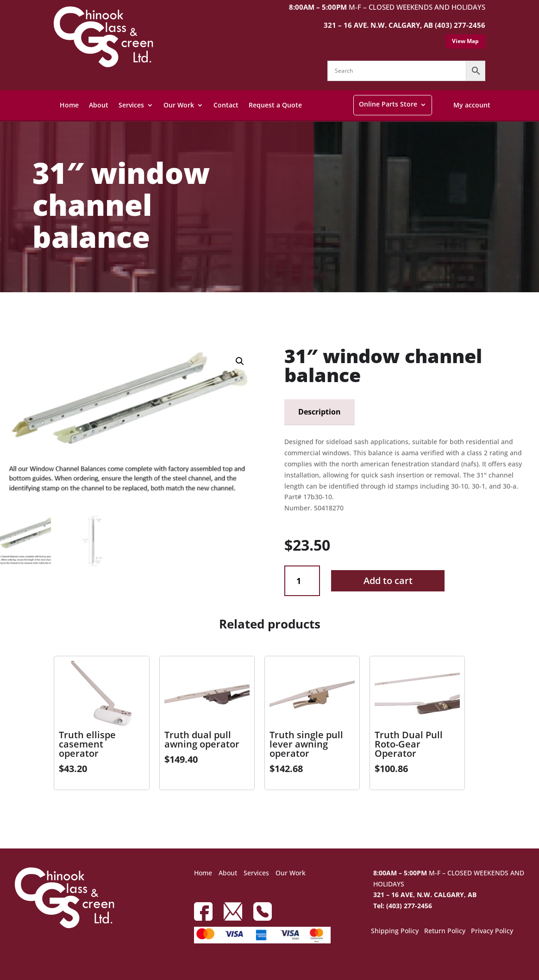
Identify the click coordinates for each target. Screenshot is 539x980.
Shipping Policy (395, 931)
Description (320, 412)
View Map (465, 41)
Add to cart (388, 581)
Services (131, 105)
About (99, 105)
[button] (240, 361)
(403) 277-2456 (460, 25)
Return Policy (445, 931)
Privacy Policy (492, 931)
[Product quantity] (302, 581)
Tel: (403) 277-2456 (403, 906)
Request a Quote (275, 105)
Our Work (179, 105)
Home (69, 105)
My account (472, 105)
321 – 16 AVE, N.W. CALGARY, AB (425, 895)
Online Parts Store (388, 104)
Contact (226, 105)
